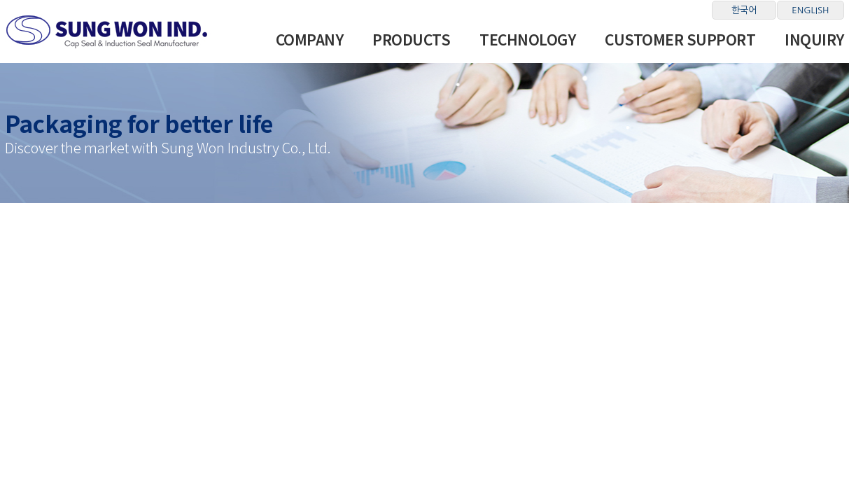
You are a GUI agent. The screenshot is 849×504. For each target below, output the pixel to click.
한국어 (744, 10)
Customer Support (680, 39)
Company (310, 39)
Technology (527, 39)
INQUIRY (814, 39)
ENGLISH (810, 10)
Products (411, 39)
